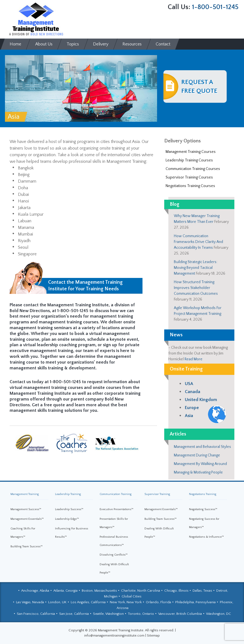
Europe (192, 408)
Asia (189, 416)
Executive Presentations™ (116, 509)
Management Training (25, 494)
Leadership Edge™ (67, 519)
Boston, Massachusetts (99, 591)
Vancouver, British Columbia (180, 614)
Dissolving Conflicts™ (114, 555)
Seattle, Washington (108, 614)
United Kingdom (201, 400)
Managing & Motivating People (198, 472)
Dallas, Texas (202, 591)
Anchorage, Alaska (35, 591)
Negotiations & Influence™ (206, 537)
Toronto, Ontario (141, 614)
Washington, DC (219, 614)
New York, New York (126, 602)
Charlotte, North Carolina (141, 591)
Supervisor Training (157, 494)
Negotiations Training (203, 494)
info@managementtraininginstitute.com (114, 635)
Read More (194, 359)
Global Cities (131, 596)
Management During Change (197, 455)
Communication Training (116, 494)
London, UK (57, 602)
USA (189, 384)
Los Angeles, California (88, 602)
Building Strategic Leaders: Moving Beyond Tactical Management (196, 268)
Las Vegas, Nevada (30, 602)
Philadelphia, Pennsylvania (195, 602)
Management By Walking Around (200, 464)
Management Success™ (26, 509)
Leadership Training (68, 494)
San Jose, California (74, 614)
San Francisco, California (36, 614)
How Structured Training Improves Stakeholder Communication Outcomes (196, 288)
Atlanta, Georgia (65, 591)
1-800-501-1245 (215, 7)
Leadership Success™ (69, 509)
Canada (193, 392)
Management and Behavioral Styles (202, 447)
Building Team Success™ (27, 546)
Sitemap (153, 635)
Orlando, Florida (158, 602)
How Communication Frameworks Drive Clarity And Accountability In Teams (198, 242)
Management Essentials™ (27, 519)
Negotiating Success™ (203, 509)
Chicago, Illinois (176, 591)
